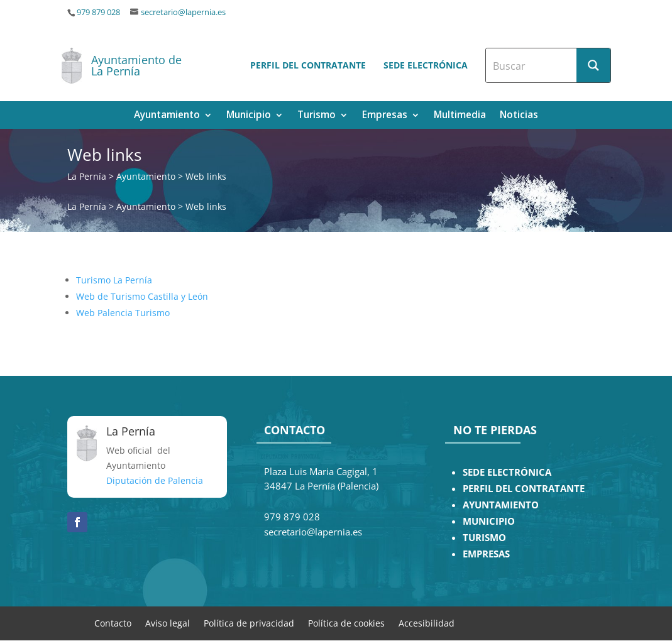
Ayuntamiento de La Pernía (136, 65)
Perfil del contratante (308, 65)
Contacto (113, 622)
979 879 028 (98, 12)
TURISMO (484, 538)
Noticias (519, 116)
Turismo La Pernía (114, 280)
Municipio (249, 116)
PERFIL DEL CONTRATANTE (524, 489)
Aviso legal (168, 622)
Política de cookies (346, 622)
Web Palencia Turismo (123, 313)
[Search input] (532, 65)
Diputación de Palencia (155, 480)
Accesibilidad (427, 622)
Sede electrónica (426, 65)
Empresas (385, 116)
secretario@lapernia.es (183, 12)
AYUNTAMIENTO (501, 505)
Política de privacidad (249, 622)
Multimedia (460, 116)
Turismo (317, 116)
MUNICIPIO (489, 521)
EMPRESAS (486, 554)
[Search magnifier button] (593, 65)
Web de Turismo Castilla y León (142, 296)
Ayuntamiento (167, 116)
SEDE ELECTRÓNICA (507, 472)
